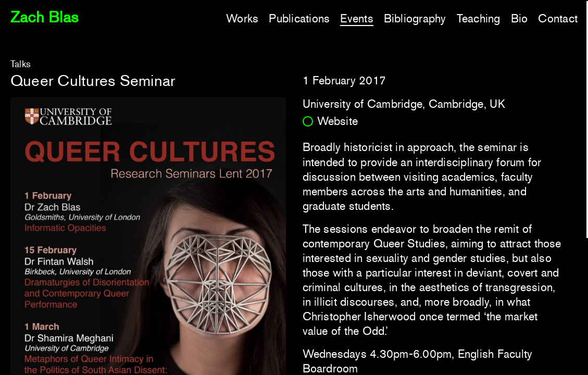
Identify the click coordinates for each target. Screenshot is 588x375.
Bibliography (415, 18)
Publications (299, 18)
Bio (520, 18)
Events (356, 18)
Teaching (479, 18)
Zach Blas (44, 17)
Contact (558, 18)
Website (338, 121)
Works (242, 18)
